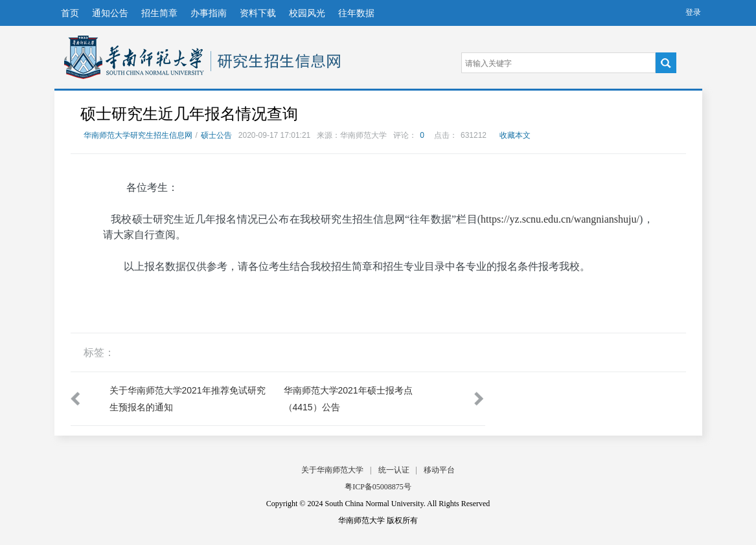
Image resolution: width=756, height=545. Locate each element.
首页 (70, 13)
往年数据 (356, 13)
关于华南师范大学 (332, 470)
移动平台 (439, 470)
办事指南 (209, 13)
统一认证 (394, 470)
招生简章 (159, 13)
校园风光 (307, 13)
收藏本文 (515, 135)
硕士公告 (216, 135)
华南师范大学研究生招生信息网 (134, 57)
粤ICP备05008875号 (378, 487)
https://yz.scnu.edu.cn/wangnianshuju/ (560, 219)
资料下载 (258, 13)
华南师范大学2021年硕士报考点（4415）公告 (348, 399)
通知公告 (110, 13)
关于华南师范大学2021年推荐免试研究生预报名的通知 (188, 399)
